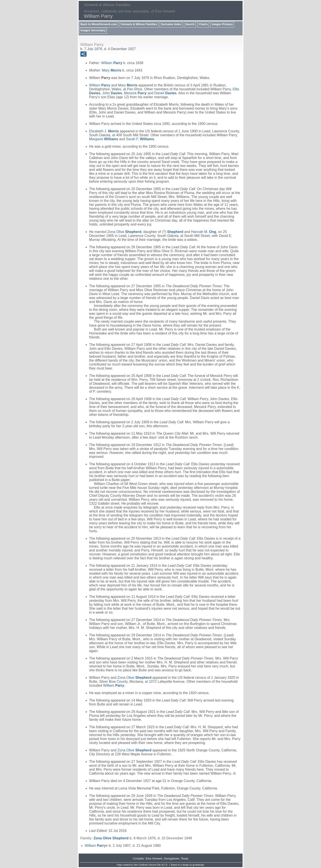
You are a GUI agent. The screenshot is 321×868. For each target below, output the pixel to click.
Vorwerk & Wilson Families (139, 24)
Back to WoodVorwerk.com (99, 24)
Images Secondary (93, 30)
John (112, 93)
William (112, 63)
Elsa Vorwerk (154, 858)
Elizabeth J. (104, 131)
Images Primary (222, 24)
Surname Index (171, 24)
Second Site (155, 865)
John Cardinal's (141, 865)
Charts (203, 24)
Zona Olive (124, 232)
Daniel (165, 93)
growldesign (198, 865)
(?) (173, 232)
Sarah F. (140, 139)
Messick (135, 93)
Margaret (104, 139)
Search (190, 24)
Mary (112, 70)
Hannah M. (204, 232)
